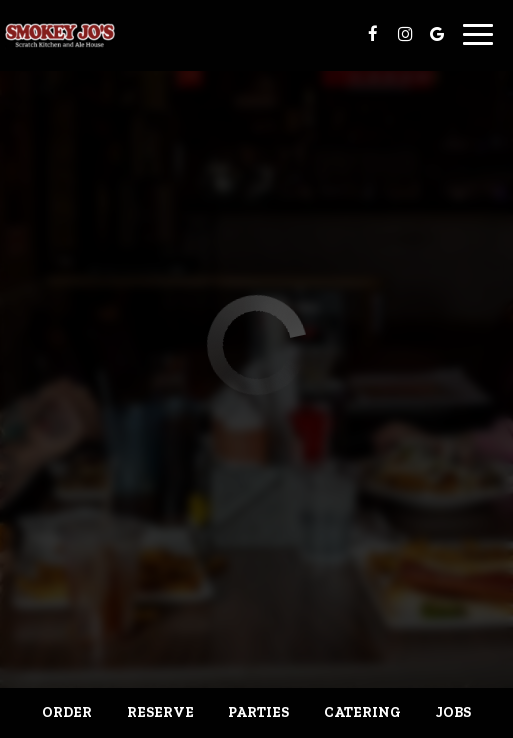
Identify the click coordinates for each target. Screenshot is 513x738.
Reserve (160, 712)
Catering (362, 712)
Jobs (453, 712)
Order (67, 712)
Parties (258, 712)
